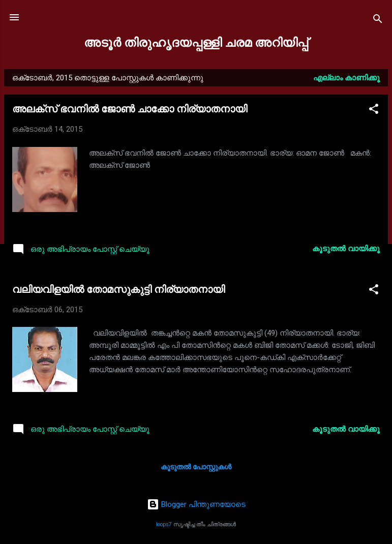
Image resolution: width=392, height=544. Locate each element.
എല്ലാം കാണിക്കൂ (346, 78)
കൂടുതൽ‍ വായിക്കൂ (346, 249)
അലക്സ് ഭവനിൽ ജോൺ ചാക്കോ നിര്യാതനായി (130, 109)
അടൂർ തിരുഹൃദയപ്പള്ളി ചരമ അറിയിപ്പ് (196, 43)
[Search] (378, 21)
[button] (374, 111)
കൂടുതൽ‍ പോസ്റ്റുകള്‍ (196, 467)
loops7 (164, 524)
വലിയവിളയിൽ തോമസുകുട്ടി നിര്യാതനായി (118, 289)
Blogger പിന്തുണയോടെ (196, 504)
